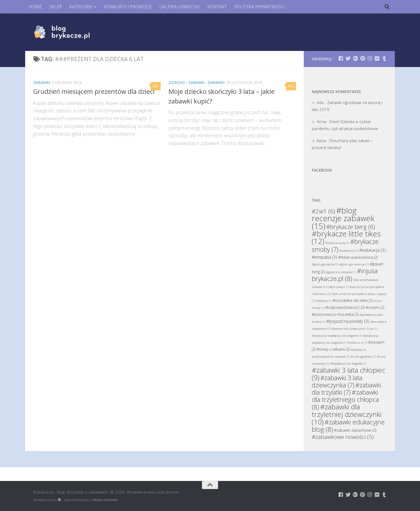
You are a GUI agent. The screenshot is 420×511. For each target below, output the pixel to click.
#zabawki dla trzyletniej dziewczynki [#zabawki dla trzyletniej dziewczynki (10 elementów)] (347, 414)
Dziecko (177, 82)
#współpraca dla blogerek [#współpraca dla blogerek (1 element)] (348, 364)
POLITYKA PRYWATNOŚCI (260, 7)
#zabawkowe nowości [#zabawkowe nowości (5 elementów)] (343, 437)
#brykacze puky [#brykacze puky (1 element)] (337, 243)
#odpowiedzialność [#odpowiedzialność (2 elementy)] (345, 307)
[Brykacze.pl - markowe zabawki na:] (341, 58)
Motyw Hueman (105, 500)
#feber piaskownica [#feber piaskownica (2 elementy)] (358, 257)
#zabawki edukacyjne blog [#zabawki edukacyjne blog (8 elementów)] (348, 425)
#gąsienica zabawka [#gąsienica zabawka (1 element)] (341, 272)
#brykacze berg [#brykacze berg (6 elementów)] (351, 227)
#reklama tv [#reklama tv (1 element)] (357, 343)
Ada (320, 102)
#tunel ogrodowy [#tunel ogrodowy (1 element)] (363, 357)
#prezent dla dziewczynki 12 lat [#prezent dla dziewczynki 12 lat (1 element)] (354, 329)
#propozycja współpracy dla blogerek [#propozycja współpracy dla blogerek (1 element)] (337, 336)
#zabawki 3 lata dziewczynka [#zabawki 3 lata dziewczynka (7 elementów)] (337, 381)
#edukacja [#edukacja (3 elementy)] (373, 250)
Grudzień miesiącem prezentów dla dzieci (94, 91)
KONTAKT (217, 7)
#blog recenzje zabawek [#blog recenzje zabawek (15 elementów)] (343, 218)
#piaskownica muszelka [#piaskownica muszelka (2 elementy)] (335, 314)
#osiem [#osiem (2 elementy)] (375, 307)
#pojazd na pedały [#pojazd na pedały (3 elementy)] (348, 321)
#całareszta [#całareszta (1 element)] (349, 251)
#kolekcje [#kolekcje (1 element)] (324, 301)
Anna (321, 121)
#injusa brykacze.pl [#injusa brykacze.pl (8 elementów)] (345, 275)
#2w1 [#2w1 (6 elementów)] (323, 211)
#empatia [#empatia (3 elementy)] (325, 257)
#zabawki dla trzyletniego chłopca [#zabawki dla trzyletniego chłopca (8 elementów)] (345, 399)
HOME (35, 7)
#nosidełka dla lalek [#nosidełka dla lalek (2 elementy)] (353, 300)
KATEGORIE (81, 7)
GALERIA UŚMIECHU (180, 7)
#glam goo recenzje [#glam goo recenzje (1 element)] (354, 264)
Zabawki (42, 82)
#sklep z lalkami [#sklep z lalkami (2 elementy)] (333, 349)
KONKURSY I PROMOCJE (128, 7)
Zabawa (196, 82)
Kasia (321, 140)
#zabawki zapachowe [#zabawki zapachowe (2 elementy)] (355, 430)
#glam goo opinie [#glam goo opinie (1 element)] (325, 264)
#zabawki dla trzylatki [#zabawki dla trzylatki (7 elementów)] (346, 389)
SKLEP (56, 7)
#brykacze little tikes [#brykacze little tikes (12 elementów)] (346, 237)
